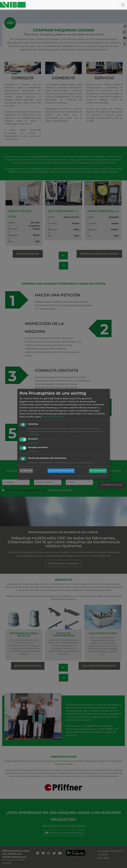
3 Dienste (34, 435)
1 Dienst (33, 443)
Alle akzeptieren (98, 471)
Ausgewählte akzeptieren (61, 471)
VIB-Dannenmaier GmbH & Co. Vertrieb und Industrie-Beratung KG (79, 476)
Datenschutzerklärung (53, 417)
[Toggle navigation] (123, 5)
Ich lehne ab (26, 471)
